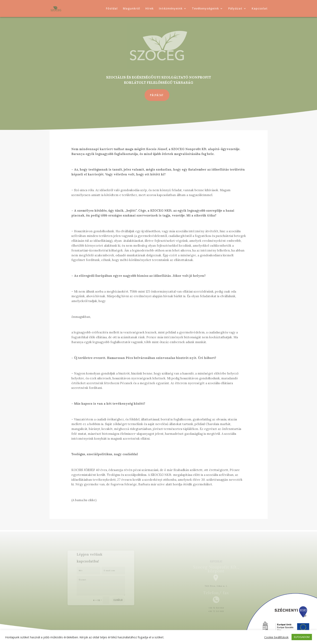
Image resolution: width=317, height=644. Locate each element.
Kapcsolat (260, 9)
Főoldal (112, 9)
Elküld (115, 595)
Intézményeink (171, 9)
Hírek (150, 9)
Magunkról (132, 9)
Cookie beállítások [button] (276, 637)
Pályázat (235, 9)
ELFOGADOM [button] (302, 637)
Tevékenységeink (205, 9)
